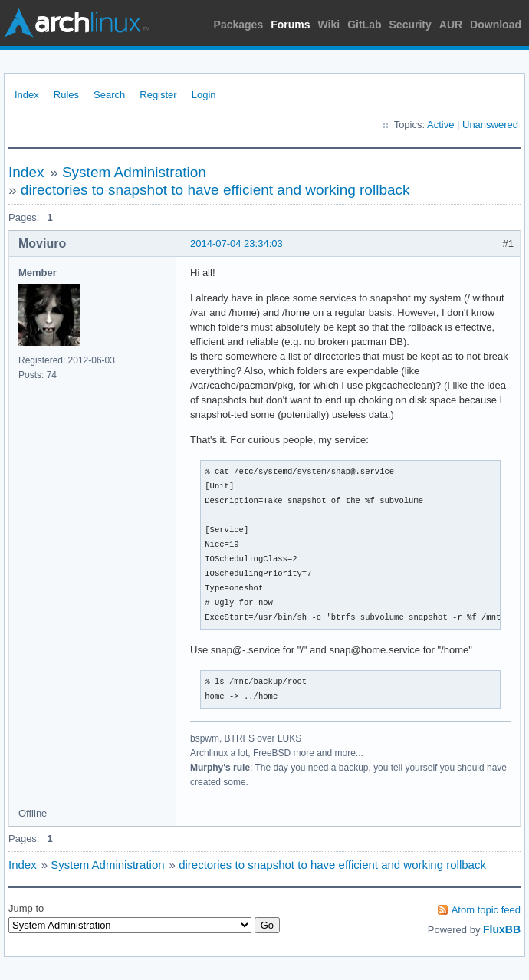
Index (27, 95)
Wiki (329, 25)
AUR (451, 25)
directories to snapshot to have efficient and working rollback (215, 190)
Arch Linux (77, 23)
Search (109, 95)
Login (204, 95)
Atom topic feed (486, 910)
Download (496, 25)
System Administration (134, 172)
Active (440, 125)
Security (411, 25)
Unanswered (490, 125)
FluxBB (502, 929)
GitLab (364, 25)
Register (158, 95)
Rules (66, 95)
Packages (239, 25)
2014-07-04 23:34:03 (237, 243)
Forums (290, 25)
